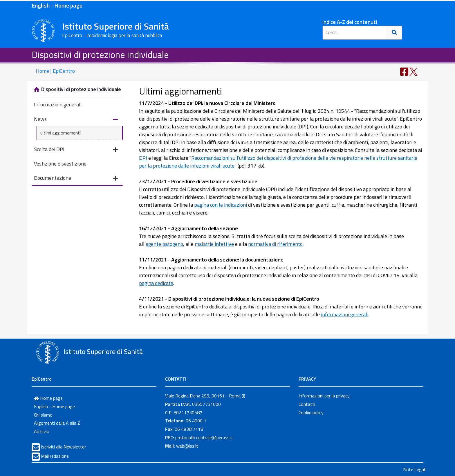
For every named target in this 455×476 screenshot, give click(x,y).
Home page (48, 398)
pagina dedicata (156, 283)
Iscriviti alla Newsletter (63, 447)
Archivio (42, 431)
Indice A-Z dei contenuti (350, 22)
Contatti (307, 404)
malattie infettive (214, 244)
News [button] (76, 120)
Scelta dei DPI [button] (76, 150)
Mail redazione (55, 456)
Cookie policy (311, 413)
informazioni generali (345, 314)
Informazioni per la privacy (324, 396)
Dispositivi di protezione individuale (100, 54)
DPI (143, 158)
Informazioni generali (58, 105)
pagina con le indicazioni (221, 205)
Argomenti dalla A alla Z (57, 423)
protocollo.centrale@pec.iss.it (204, 437)
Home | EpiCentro (55, 71)
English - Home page (57, 5)
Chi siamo (43, 415)
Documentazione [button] (76, 178)
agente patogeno (164, 244)
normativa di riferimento (275, 244)
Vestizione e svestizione (60, 164)
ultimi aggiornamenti (61, 133)
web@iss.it (187, 446)
